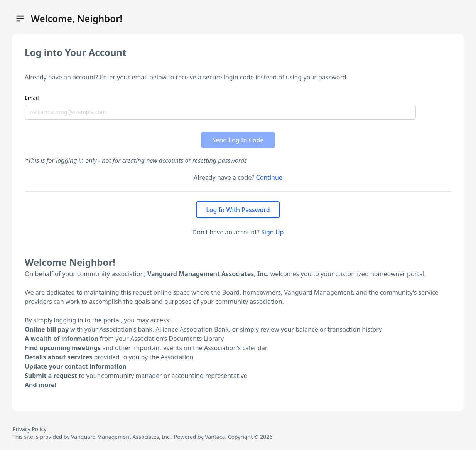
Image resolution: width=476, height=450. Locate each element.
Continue (269, 177)
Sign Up (272, 232)
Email (32, 98)
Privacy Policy (29, 429)
